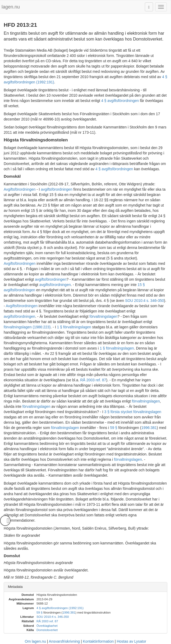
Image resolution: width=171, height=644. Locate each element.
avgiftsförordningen (57, 189)
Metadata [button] (15, 587)
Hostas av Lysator (132, 641)
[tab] (85, 587)
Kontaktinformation (98, 641)
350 (161, 301)
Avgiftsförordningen (20, 189)
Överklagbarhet (47, 626)
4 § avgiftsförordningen (120, 101)
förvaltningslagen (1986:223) (27, 327)
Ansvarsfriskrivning (64, 641)
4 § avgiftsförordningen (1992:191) (60, 608)
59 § (114, 428)
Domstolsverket (47, 630)
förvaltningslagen (104, 316)
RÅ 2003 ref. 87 (93, 380)
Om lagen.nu (35, 641)
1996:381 (149, 428)
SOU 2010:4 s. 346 (141, 301)
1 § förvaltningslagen (74, 327)
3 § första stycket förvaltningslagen (133, 412)
